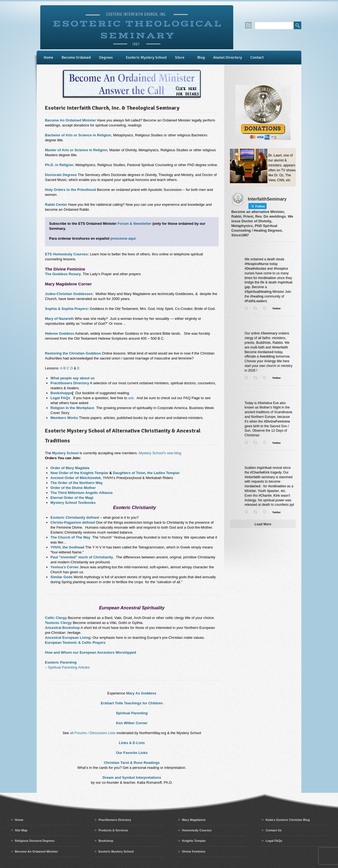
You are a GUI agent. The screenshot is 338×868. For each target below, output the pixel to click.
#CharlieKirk (260, 472)
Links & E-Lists (132, 743)
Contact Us (273, 830)
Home (48, 57)
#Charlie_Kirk (269, 496)
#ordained (265, 352)
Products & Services (113, 830)
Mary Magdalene (194, 820)
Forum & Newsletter (135, 224)
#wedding (267, 356)
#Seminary (269, 333)
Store (180, 57)
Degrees (106, 57)
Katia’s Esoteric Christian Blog (288, 820)
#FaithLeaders (256, 301)
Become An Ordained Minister (37, 851)
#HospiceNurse (257, 264)
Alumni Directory (228, 57)
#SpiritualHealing (258, 292)
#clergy (270, 361)
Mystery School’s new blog (160, 453)
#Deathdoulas (255, 269)
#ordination (267, 278)
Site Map (21, 830)
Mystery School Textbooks (73, 503)
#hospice (281, 269)
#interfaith (253, 477)
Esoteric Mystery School (146, 57)
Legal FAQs (60, 398)
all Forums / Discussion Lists (93, 733)
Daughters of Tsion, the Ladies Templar (146, 473)
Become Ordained (76, 57)
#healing (257, 296)
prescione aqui (123, 238)
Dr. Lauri (275, 155)
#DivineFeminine (277, 421)
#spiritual (285, 282)
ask (131, 398)
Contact (257, 57)
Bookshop (106, 841)
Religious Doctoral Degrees (35, 841)
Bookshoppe (61, 393)
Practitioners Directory (115, 820)
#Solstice (265, 403)
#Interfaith (280, 347)
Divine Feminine (194, 851)
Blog (201, 57)
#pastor (273, 491)
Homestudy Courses (197, 830)
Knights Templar (194, 841)
